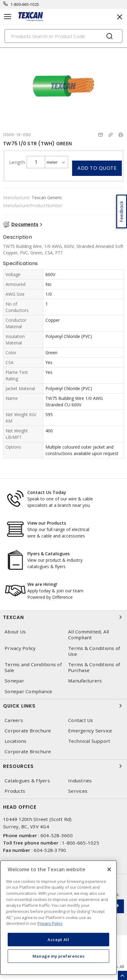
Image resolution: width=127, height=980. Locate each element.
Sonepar (14, 681)
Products (15, 791)
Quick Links (63, 706)
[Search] (63, 36)
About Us (15, 632)
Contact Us (81, 720)
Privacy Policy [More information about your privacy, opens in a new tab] (50, 923)
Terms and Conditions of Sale (33, 667)
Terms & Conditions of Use (94, 651)
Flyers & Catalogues (48, 554)
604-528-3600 (57, 835)
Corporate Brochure (28, 731)
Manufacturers (85, 681)
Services (78, 791)
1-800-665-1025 (25, 4)
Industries (80, 781)
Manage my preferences (59, 956)
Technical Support (89, 741)
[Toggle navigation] (8, 17)
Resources (63, 766)
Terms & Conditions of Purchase (94, 667)
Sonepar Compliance (29, 691)
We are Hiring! (42, 584)
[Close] (109, 869)
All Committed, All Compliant (89, 635)
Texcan (63, 617)
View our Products (47, 523)
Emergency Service (90, 731)
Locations (15, 741)
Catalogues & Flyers (27, 781)
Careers (14, 720)
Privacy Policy (20, 648)
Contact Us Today (47, 492)
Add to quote (97, 168)
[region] (58, 918)
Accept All (58, 940)
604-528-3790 (50, 850)
